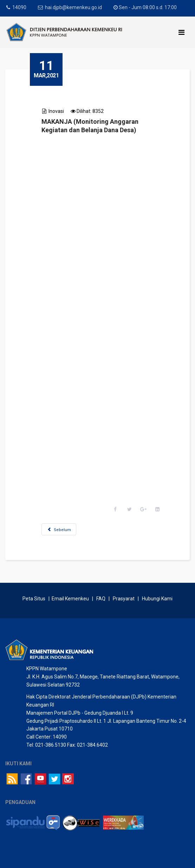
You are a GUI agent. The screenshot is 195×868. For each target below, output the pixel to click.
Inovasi (56, 111)
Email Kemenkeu (70, 599)
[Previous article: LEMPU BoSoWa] (59, 529)
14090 (19, 7)
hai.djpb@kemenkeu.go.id (73, 7)
